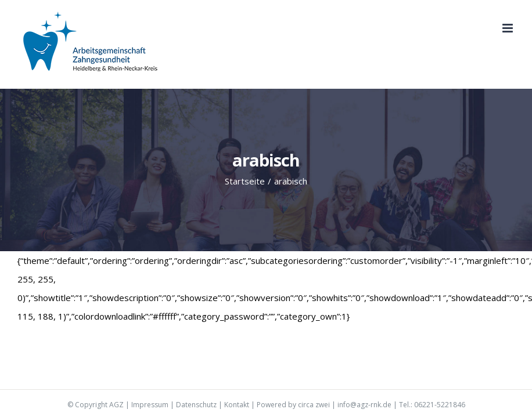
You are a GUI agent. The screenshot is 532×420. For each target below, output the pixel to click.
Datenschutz (196, 405)
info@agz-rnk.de (364, 405)
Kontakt (237, 405)
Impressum (150, 405)
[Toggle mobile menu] (508, 28)
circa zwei (314, 405)
